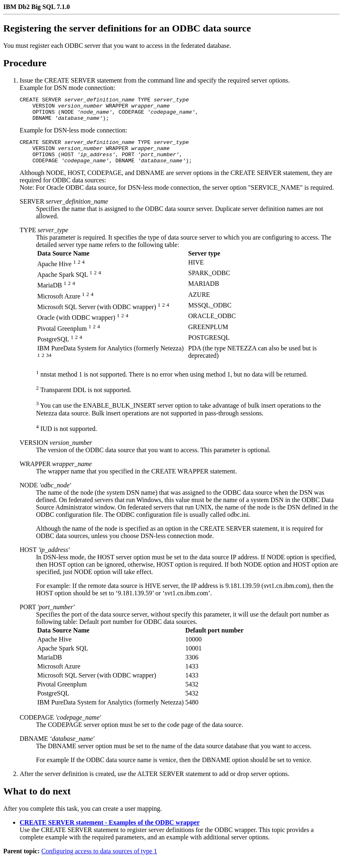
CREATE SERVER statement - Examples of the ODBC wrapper (110, 832)
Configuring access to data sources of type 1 (99, 861)
